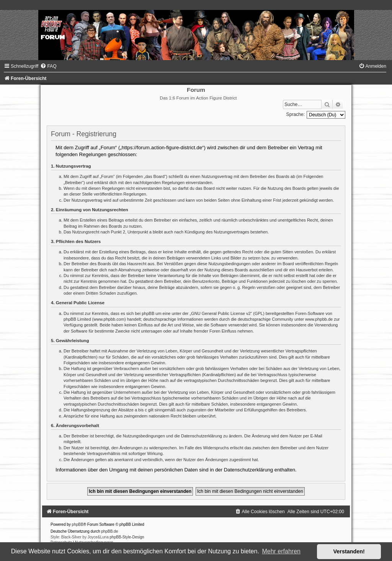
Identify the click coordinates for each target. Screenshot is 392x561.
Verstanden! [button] (349, 551)
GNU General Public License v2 (221, 313)
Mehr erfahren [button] (281, 551)
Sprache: (296, 114)
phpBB (78, 524)
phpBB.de (109, 531)
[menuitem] (48, 66)
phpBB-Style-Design (127, 537)
